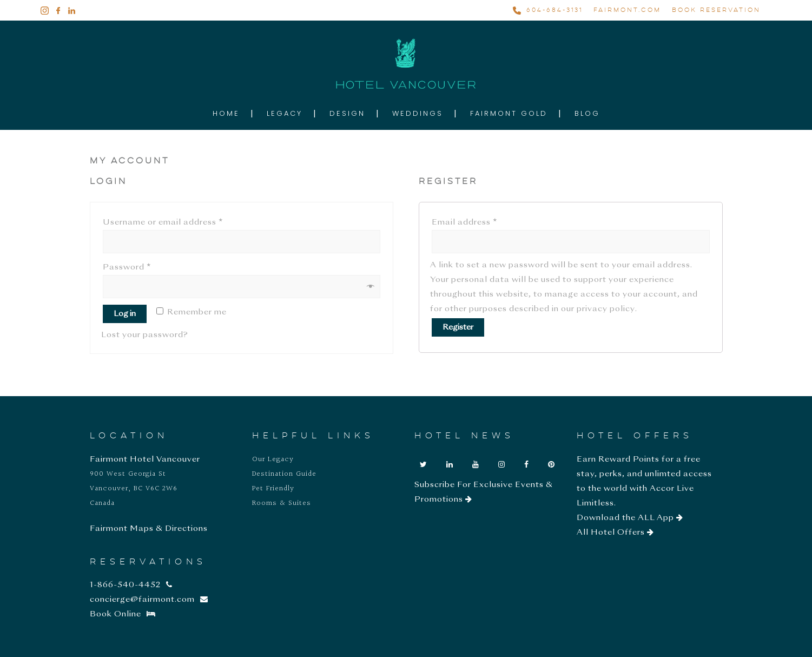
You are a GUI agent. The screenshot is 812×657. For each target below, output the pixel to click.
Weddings (418, 113)
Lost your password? (145, 335)
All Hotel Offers (615, 533)
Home (226, 113)
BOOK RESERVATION (716, 10)
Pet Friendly (273, 489)
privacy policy (606, 309)
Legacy (285, 113)
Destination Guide (284, 474)
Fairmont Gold (509, 113)
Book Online (123, 614)
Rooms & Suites (282, 503)
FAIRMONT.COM (627, 10)
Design (347, 113)
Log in (125, 314)
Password (127, 267)
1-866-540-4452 (131, 585)
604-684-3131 (554, 10)
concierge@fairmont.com (149, 600)
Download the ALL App (630, 518)
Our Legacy (273, 459)
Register (458, 327)
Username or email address (163, 222)
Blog (587, 113)
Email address (464, 222)
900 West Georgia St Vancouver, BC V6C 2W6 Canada (134, 489)
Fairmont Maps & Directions (149, 529)
